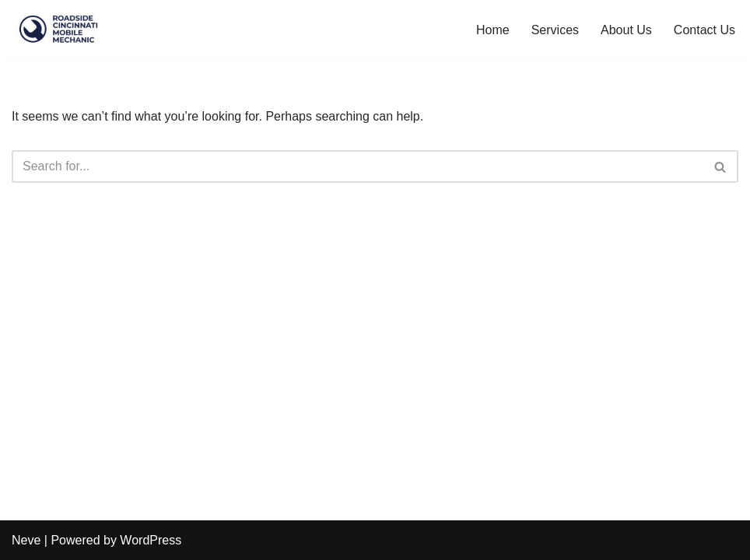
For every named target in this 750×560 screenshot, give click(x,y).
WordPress (151, 540)
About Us (626, 30)
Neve (26, 540)
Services (555, 30)
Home (493, 30)
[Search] (357, 166)
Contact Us (704, 30)
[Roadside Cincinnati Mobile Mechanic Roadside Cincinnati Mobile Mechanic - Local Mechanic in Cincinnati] (58, 30)
